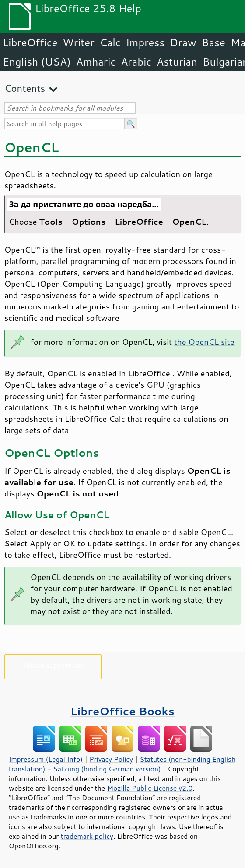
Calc (110, 42)
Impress (145, 42)
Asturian (177, 62)
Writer (78, 42)
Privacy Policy (111, 759)
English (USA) (37, 62)
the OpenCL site (204, 342)
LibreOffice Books (122, 711)
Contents (25, 88)
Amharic (96, 62)
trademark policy (87, 836)
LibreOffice (30, 42)
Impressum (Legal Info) (46, 759)
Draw (183, 42)
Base (213, 42)
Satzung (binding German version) (107, 769)
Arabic (136, 62)
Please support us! (53, 665)
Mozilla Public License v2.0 (150, 788)
